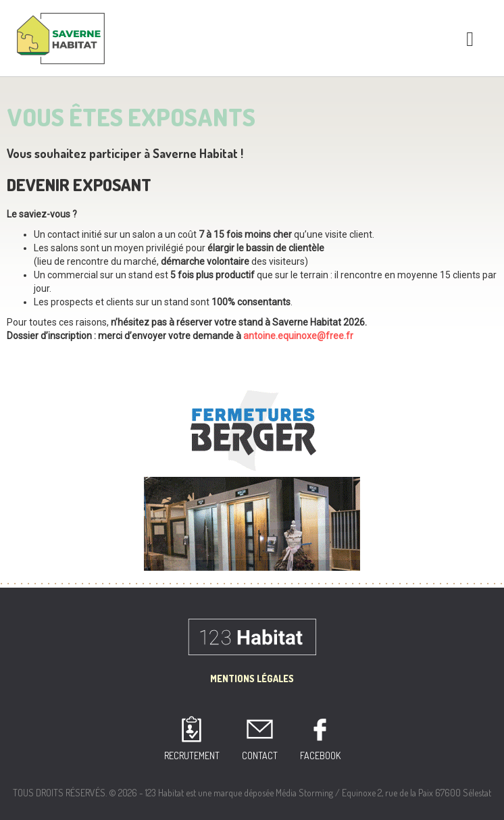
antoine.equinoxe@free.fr (298, 336)
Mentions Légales (252, 678)
